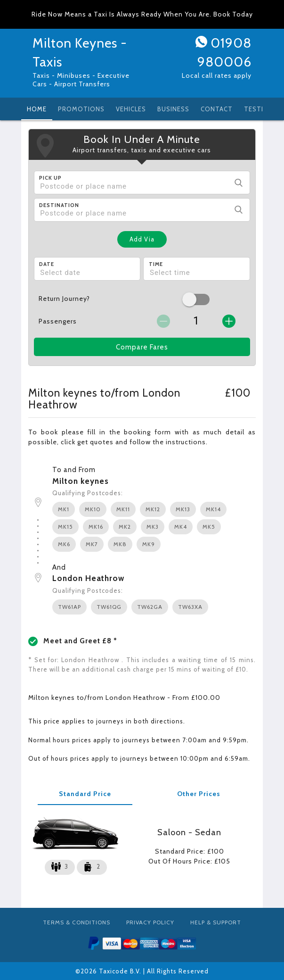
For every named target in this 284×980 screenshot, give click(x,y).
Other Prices (199, 794)
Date (47, 264)
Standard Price (85, 794)
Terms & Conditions (77, 922)
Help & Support (216, 922)
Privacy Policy (150, 922)
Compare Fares (142, 347)
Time (156, 264)
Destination (59, 205)
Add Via (142, 239)
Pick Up (50, 178)
